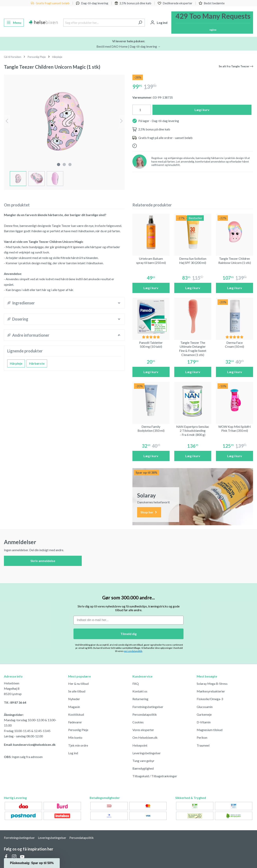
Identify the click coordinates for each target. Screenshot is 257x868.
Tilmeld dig (128, 634)
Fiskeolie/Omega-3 (210, 699)
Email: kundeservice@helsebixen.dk (30, 745)
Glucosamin (205, 707)
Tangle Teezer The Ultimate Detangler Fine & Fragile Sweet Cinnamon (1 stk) (193, 349)
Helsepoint (140, 745)
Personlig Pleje (78, 730)
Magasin (74, 707)
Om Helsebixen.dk (145, 737)
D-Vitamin (204, 722)
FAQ (136, 684)
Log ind (73, 753)
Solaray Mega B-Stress (212, 684)
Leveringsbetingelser (147, 753)
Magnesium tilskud (210, 730)
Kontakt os (140, 691)
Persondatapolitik (145, 714)
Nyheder (74, 699)
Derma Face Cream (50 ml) (235, 345)
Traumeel (203, 745)
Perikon (202, 737)
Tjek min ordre (78, 745)
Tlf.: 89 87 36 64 (15, 702)
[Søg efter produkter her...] (100, 23)
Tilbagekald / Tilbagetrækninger (155, 776)
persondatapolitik (133, 651)
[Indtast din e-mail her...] (128, 620)
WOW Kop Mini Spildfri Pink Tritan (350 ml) (235, 429)
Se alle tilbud (77, 691)
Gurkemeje (204, 714)
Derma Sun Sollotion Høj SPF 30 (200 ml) (193, 261)
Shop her (149, 512)
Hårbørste (37, 363)
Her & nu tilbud (78, 684)
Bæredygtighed (143, 768)
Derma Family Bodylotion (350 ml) (151, 429)
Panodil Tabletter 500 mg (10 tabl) (151, 345)
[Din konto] (159, 23)
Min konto (75, 737)
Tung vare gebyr (143, 761)
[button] (32, 863)
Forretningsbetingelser (148, 707)
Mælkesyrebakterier (211, 691)
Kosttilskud (76, 714)
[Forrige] (7, 121)
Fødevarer (75, 722)
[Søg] (140, 23)
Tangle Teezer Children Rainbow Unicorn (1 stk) (235, 261)
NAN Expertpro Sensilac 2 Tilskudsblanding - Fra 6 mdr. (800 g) (193, 431)
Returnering (140, 699)
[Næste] (121, 121)
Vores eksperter (143, 730)
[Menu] (14, 23)
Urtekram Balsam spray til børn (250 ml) (151, 261)
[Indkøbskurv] (212, 23)
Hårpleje (16, 363)
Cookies (138, 722)
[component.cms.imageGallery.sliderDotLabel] (59, 165)
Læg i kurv (202, 110)
